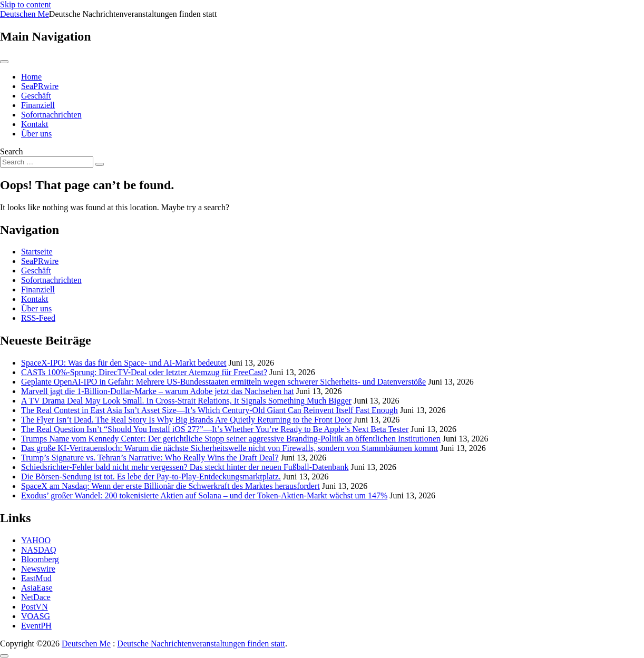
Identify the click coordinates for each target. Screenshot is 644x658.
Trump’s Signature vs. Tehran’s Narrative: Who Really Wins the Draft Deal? (150, 458)
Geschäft (36, 96)
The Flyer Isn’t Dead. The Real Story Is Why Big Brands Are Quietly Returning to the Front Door (186, 420)
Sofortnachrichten (51, 115)
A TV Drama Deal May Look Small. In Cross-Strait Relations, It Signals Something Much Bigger (186, 401)
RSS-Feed (38, 318)
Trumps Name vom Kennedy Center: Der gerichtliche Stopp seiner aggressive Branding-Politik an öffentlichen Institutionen (231, 439)
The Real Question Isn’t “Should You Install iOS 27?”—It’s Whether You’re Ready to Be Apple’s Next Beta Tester (215, 429)
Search (12, 151)
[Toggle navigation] (4, 62)
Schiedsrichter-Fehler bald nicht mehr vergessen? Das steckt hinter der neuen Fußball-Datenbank (185, 467)
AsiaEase (37, 588)
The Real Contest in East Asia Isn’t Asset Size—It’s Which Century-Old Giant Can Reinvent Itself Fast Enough (209, 410)
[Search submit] (100, 164)
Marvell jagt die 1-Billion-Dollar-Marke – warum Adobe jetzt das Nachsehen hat (158, 391)
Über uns (36, 134)
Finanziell (38, 105)
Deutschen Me (25, 14)
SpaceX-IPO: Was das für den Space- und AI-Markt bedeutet (124, 363)
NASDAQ (39, 550)
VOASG (36, 616)
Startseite (37, 252)
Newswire (38, 569)
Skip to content (26, 4)
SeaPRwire (40, 86)
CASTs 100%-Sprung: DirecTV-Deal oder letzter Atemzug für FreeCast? (144, 372)
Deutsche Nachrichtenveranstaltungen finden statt (201, 644)
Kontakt (35, 124)
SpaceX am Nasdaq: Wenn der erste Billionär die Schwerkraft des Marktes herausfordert (170, 486)
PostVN (35, 607)
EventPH (36, 626)
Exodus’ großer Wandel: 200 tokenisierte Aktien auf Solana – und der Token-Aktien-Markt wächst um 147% (204, 495)
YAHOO (36, 540)
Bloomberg (40, 559)
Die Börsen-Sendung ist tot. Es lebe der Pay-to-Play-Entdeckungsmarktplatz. (151, 477)
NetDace (36, 597)
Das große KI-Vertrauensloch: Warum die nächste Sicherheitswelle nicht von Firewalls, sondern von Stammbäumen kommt (230, 448)
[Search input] (47, 162)
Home (31, 77)
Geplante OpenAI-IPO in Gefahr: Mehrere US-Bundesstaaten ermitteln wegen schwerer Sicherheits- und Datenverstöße (223, 382)
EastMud (36, 578)
